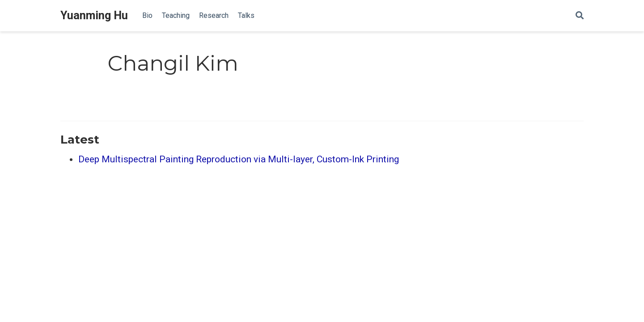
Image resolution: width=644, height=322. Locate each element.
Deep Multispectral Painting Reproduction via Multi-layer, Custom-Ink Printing (239, 159)
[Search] (580, 16)
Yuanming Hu (94, 15)
